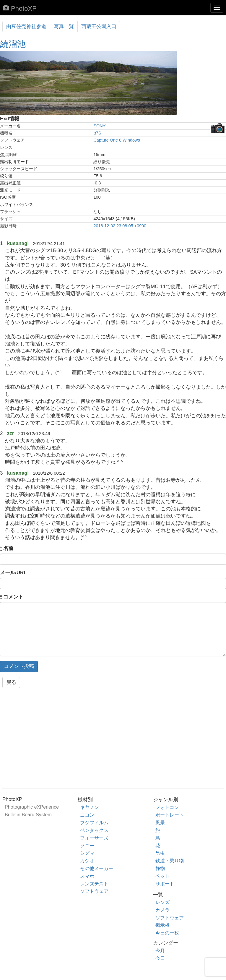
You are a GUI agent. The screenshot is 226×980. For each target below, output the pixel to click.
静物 (160, 868)
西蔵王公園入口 (99, 26)
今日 (160, 958)
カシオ (87, 861)
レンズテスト (94, 884)
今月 (160, 950)
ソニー (87, 846)
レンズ (162, 902)
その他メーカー (97, 868)
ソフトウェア (94, 891)
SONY (99, 126)
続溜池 (13, 44)
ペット (162, 876)
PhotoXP (20, 8)
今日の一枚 (167, 933)
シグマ (87, 853)
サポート (165, 884)
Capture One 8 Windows (117, 140)
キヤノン (90, 807)
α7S (97, 133)
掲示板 (162, 925)
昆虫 (160, 853)
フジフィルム (94, 822)
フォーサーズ (94, 838)
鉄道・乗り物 (170, 861)
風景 (160, 822)
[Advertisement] (113, 740)
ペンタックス (94, 830)
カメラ (162, 910)
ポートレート (170, 815)
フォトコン (167, 807)
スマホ (87, 876)
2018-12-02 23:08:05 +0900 (120, 226)
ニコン (87, 815)
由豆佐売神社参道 (26, 26)
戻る (11, 682)
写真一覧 (64, 26)
